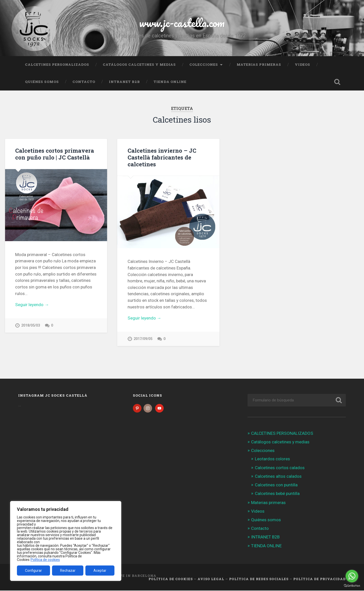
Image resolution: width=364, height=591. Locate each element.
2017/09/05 (143, 339)
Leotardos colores (272, 459)
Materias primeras (259, 64)
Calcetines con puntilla (276, 485)
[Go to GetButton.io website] (352, 586)
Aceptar (100, 571)
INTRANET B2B (124, 82)
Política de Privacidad (320, 579)
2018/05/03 (31, 325)
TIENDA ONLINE (170, 82)
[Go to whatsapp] (352, 576)
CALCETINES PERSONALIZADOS (57, 64)
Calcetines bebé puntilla (277, 494)
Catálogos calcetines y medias (139, 64)
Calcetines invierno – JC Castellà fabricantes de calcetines (162, 157)
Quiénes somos (42, 82)
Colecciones (204, 64)
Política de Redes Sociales (259, 579)
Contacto (84, 82)
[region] (66, 541)
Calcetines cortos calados (280, 468)
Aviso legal (211, 579)
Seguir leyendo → (32, 305)
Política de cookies (45, 560)
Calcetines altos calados (278, 476)
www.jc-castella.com (182, 23)
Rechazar (68, 571)
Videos (302, 64)
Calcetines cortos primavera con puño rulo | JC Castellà (55, 154)
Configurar (33, 571)
